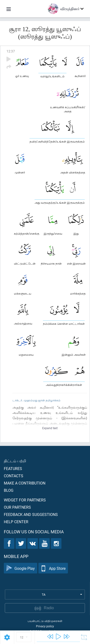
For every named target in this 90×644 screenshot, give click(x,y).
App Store (53, 568)
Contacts (14, 476)
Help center (16, 522)
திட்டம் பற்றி (15, 461)
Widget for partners (25, 500)
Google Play (21, 568)
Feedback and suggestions (31, 514)
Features (13, 468)
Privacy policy (45, 626)
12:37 (11, 51)
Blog (9, 490)
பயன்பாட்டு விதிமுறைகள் (45, 621)
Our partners (17, 507)
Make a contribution (25, 483)
